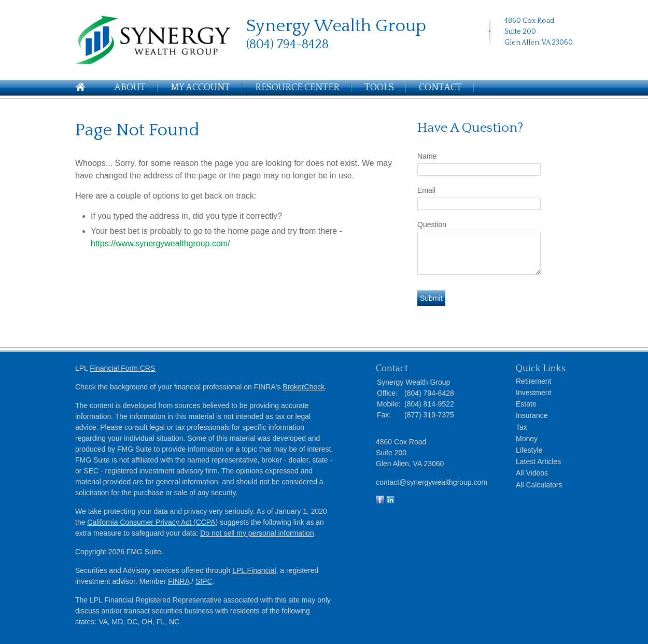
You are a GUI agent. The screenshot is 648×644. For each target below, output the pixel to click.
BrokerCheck (304, 387)
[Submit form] (431, 298)
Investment (533, 393)
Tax (522, 427)
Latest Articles (538, 461)
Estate (526, 404)
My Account (200, 88)
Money (527, 439)
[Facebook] (522, 59)
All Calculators (539, 485)
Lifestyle (529, 450)
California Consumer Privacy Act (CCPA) (152, 522)
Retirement (533, 381)
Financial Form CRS (122, 368)
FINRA (179, 581)
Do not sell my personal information (257, 533)
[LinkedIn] (510, 59)
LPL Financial (254, 570)
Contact (440, 88)
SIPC (204, 581)
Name (427, 156)
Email (426, 190)
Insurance (532, 415)
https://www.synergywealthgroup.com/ (160, 243)
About (130, 88)
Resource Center (297, 88)
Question (432, 225)
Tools (379, 88)
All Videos (532, 473)
